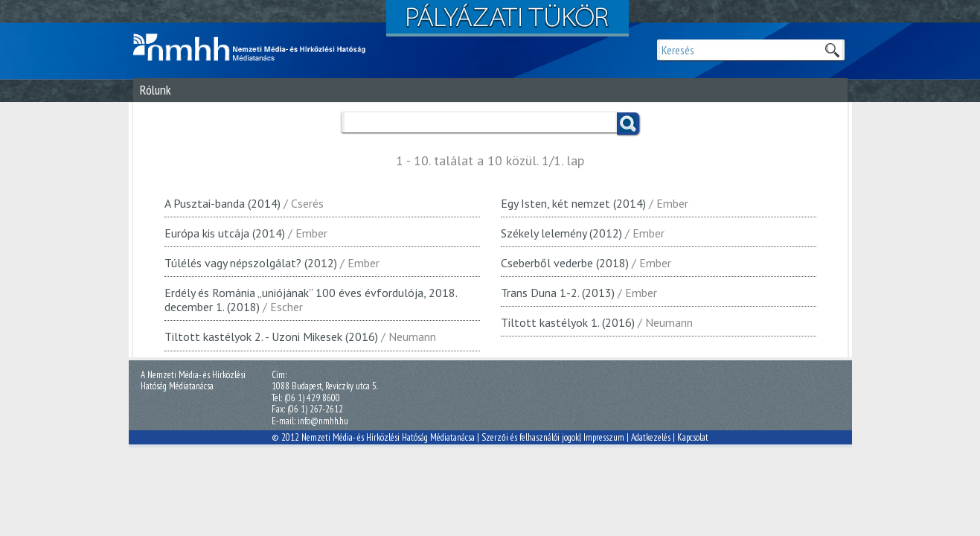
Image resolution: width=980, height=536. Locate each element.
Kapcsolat (693, 437)
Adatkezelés (651, 437)
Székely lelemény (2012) (561, 233)
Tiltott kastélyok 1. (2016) (568, 322)
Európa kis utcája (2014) (225, 233)
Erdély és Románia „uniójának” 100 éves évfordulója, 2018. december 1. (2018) (311, 300)
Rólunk (156, 90)
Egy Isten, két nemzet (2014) (573, 203)
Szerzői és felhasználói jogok (530, 437)
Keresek (832, 50)
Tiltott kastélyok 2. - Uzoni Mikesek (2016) (271, 336)
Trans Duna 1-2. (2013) (558, 293)
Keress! (628, 124)
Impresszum (604, 437)
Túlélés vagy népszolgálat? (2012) (251, 263)
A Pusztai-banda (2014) (222, 203)
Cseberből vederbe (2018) (565, 263)
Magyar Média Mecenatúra (256, 48)
